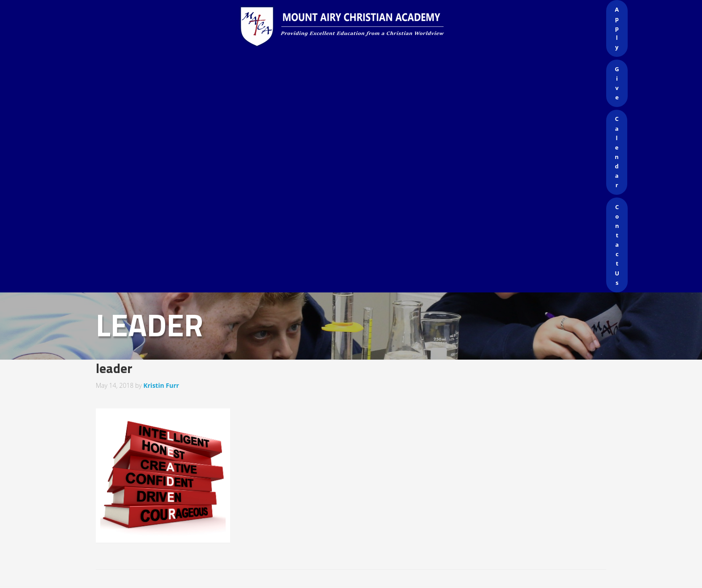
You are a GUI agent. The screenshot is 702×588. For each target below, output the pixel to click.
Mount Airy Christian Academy (353, 27)
